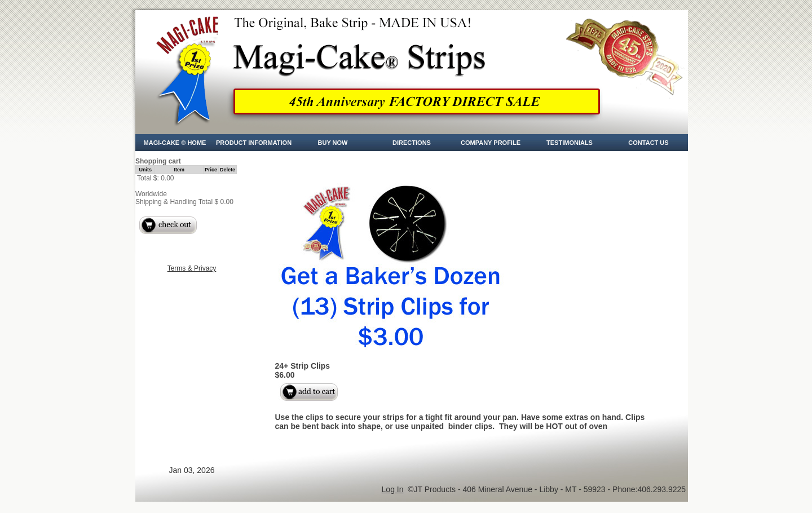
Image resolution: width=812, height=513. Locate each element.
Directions (412, 143)
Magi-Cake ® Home (175, 143)
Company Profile (491, 143)
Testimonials (570, 143)
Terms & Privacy (192, 268)
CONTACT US (648, 143)
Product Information (254, 143)
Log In (393, 489)
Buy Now (333, 143)
